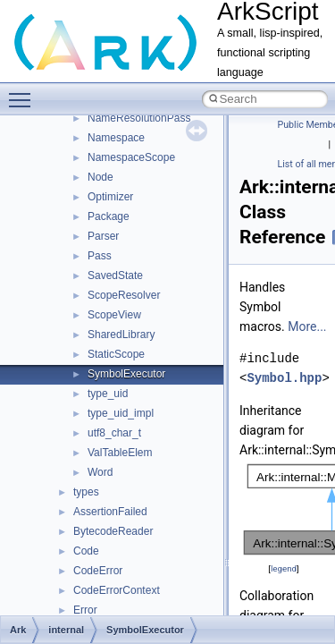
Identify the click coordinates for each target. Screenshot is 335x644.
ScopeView (114, 315)
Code (86, 551)
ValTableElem (120, 453)
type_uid (108, 394)
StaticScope (116, 354)
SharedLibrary (121, 335)
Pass (100, 256)
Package (109, 216)
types (86, 492)
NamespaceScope (131, 157)
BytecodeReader (113, 531)
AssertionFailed (110, 512)
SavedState (115, 275)
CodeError (98, 571)
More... (307, 326)
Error (85, 610)
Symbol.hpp (284, 378)
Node (100, 177)
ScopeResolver (124, 295)
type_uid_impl (121, 413)
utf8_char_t (114, 433)
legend (284, 568)
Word (100, 472)
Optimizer (110, 197)
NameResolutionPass (139, 118)
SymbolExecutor (126, 374)
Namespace (116, 138)
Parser (103, 236)
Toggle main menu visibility (24, 92)
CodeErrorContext (117, 590)
